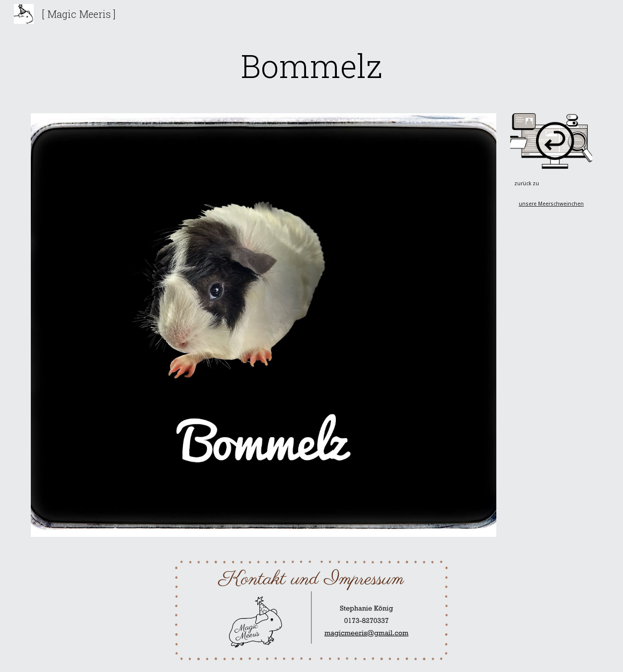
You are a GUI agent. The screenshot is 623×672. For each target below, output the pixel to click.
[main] (311, 66)
